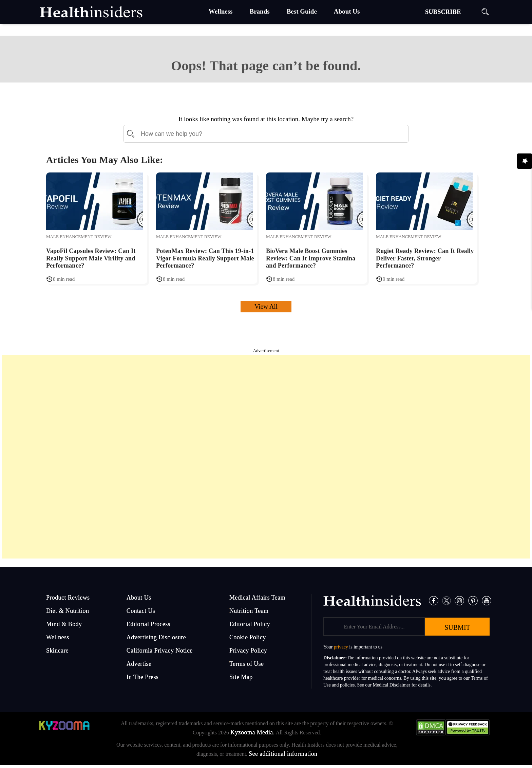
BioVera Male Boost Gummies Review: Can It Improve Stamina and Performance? (311, 258)
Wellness (58, 637)
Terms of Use (247, 664)
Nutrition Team (249, 611)
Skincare (57, 651)
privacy (341, 647)
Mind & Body (64, 624)
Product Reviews (68, 598)
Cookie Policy (248, 637)
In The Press (142, 677)
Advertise (139, 664)
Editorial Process (148, 624)
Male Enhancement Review (79, 236)
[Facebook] (434, 600)
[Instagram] (459, 600)
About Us (139, 598)
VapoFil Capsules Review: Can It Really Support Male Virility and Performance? (91, 258)
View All (266, 306)
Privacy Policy (248, 651)
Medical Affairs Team (257, 598)
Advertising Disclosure (156, 637)
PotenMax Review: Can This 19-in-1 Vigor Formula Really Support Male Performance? (205, 258)
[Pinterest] (473, 600)
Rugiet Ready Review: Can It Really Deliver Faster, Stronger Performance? (425, 258)
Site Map (241, 677)
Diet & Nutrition (68, 611)
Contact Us (141, 611)
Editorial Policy (250, 624)
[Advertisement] (266, 457)
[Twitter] (447, 600)
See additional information (283, 754)
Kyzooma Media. (253, 732)
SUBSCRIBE (443, 12)
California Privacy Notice (160, 651)
